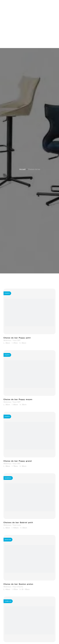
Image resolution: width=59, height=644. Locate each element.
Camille (8, 601)
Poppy (7, 293)
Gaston (8, 540)
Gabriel (8, 478)
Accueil (22, 169)
